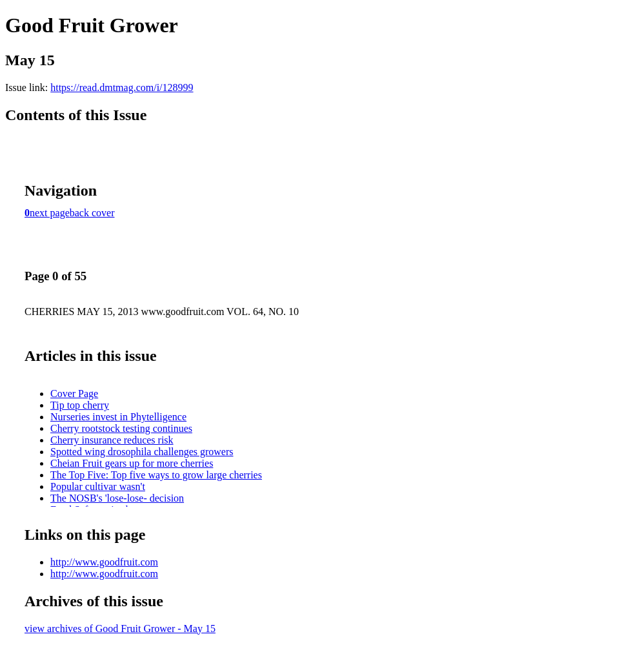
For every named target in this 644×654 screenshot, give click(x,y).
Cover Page (74, 393)
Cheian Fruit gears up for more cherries (132, 463)
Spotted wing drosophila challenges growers (142, 452)
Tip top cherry (80, 405)
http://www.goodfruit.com (104, 562)
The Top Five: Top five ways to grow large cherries (156, 475)
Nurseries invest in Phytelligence (118, 417)
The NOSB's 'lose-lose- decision (117, 498)
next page (50, 213)
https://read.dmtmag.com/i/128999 (122, 87)
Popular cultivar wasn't (98, 486)
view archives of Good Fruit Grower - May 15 (120, 628)
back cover (92, 213)
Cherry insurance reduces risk (112, 440)
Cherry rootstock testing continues (121, 428)
